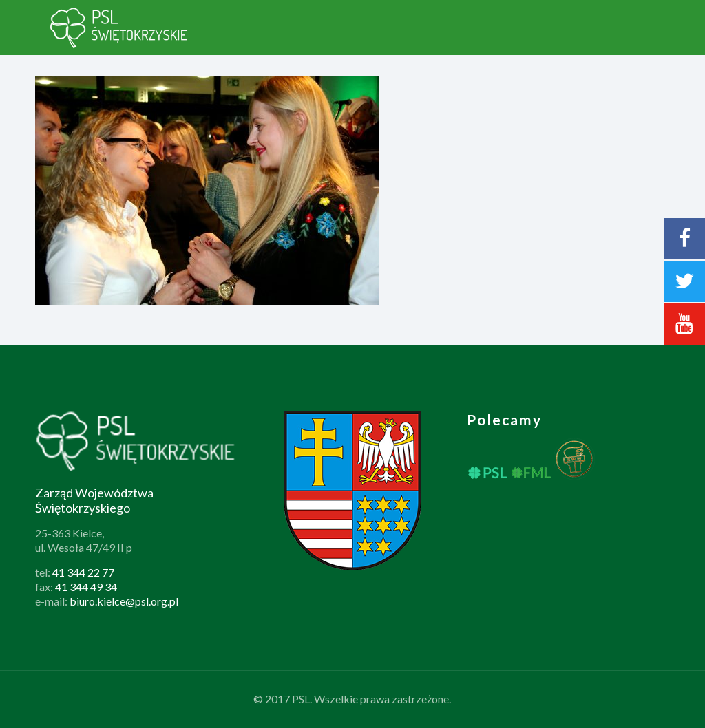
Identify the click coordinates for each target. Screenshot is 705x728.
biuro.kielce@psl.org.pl (124, 601)
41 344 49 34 (86, 587)
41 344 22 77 (83, 572)
